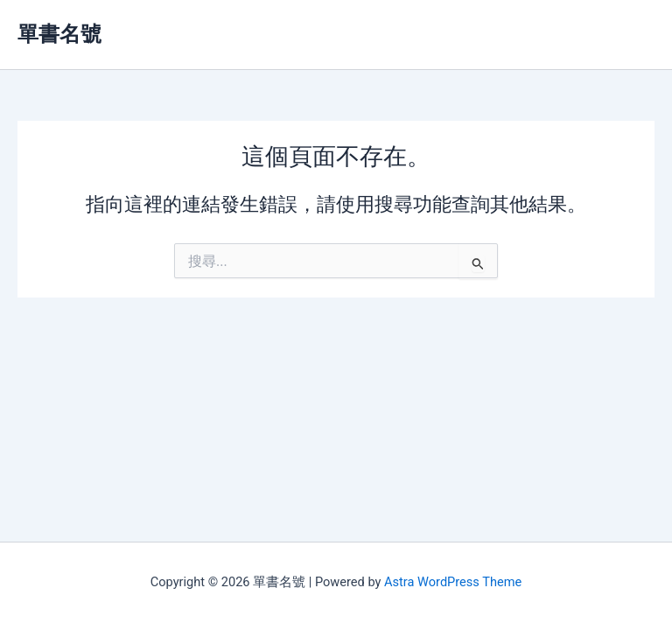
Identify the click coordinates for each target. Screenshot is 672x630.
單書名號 (59, 34)
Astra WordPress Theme (453, 582)
